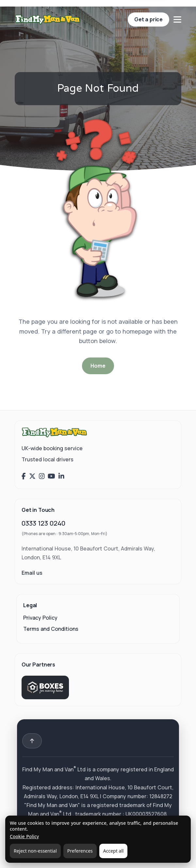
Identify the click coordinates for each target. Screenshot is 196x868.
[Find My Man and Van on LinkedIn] (61, 476)
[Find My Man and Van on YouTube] (51, 476)
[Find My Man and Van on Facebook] (24, 476)
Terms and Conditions (51, 629)
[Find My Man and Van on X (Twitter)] (32, 476)
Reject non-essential (35, 851)
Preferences (80, 851)
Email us (32, 573)
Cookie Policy (24, 836)
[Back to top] (32, 741)
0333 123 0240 (43, 523)
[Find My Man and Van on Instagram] (42, 476)
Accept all (114, 851)
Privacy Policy (40, 618)
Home (98, 366)
